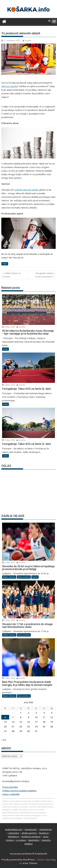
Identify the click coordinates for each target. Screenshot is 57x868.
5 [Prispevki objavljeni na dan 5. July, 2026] (52, 713)
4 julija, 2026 (8, 327)
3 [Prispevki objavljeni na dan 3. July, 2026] (36, 713)
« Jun (4, 740)
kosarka (27, 41)
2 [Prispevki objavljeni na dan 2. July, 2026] (28, 713)
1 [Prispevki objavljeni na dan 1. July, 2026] (21, 713)
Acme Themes (30, 863)
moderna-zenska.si (31, 836)
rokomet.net (46, 829)
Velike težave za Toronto (11, 275)
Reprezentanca (24, 577)
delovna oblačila (9, 86)
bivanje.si (44, 833)
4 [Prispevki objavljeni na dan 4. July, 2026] (44, 713)
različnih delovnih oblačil (26, 190)
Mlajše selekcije (9, 577)
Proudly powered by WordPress (18, 860)
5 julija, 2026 (8, 562)
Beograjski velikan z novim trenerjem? (45, 275)
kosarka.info (31, 829)
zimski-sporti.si (29, 833)
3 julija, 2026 (8, 440)
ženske (35, 577)
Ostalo (5, 264)
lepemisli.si (34, 840)
